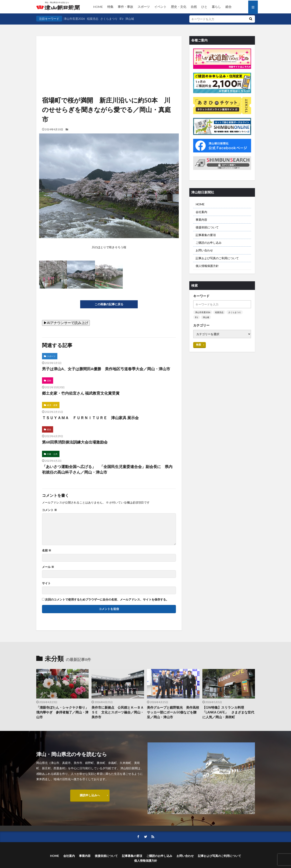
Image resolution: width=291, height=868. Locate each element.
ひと (204, 7)
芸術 (49, 381)
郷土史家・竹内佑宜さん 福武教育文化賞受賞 (81, 393)
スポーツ (144, 7)
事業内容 (201, 220)
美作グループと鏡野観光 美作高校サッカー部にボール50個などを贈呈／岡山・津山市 (173, 712)
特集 (110, 7)
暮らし (216, 7)
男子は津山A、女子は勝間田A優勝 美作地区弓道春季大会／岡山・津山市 (106, 369)
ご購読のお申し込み (209, 243)
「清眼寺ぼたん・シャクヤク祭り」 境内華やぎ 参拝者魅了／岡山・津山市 (63, 712)
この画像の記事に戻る (109, 304)
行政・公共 (52, 454)
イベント (160, 7)
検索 (199, 345)
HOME (98, 7)
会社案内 (201, 212)
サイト (46, 583)
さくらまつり (109, 19)
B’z (121, 19)
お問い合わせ (204, 250)
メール (48, 567)
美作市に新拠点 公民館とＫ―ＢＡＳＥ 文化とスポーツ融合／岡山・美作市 (118, 712)
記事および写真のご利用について (217, 258)
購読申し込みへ (90, 795)
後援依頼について (207, 227)
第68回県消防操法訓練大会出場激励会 (75, 442)
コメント (49, 510)
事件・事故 (125, 7)
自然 (194, 7)
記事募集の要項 (206, 235)
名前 (47, 550)
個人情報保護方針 (207, 266)
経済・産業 (52, 405)
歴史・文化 (179, 7)
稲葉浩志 (93, 19)
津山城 (130, 19)
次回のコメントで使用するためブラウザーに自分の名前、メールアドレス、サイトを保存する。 (107, 599)
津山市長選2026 (74, 19)
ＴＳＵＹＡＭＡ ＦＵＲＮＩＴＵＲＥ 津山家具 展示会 (90, 418)
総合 (228, 7)
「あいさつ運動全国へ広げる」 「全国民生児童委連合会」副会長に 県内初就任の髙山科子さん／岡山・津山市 (107, 469)
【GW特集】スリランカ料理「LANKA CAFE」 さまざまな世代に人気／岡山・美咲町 (228, 712)
